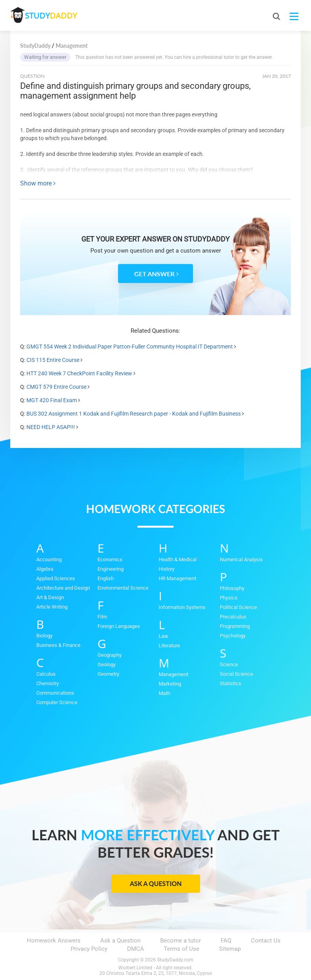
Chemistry (48, 683)
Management (173, 674)
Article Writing (52, 607)
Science (229, 664)
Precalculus (233, 617)
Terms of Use (182, 949)
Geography (110, 655)
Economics (110, 559)
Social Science (236, 674)
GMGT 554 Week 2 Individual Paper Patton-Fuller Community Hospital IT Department (130, 347)
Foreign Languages (119, 626)
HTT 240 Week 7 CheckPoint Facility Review (79, 373)
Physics (229, 598)
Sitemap (230, 949)
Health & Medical (178, 559)
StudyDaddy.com (175, 960)
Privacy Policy (89, 949)
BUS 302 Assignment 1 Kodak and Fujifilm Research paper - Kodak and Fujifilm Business (134, 414)
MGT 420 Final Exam (52, 400)
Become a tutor (181, 941)
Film (102, 617)
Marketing (170, 684)
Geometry (108, 674)
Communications (55, 693)
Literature (169, 646)
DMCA (136, 949)
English (106, 578)
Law (163, 636)
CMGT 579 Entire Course (56, 387)
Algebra (45, 569)
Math (164, 693)
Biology (44, 636)
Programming (235, 626)
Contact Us (266, 941)
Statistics (230, 683)
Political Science (238, 607)
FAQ (226, 941)
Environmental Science (123, 588)
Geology (107, 664)
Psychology (233, 636)
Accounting (49, 559)
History (167, 569)
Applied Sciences (56, 578)
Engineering (111, 569)
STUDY (52, 16)
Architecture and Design (63, 588)
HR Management (177, 578)
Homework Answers (54, 941)
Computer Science (57, 702)
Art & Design (50, 597)
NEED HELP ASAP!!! (51, 427)
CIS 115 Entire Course (53, 360)
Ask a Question (156, 883)
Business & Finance (58, 645)
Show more (38, 183)
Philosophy (232, 588)
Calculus (46, 674)
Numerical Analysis (241, 559)
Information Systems (182, 607)
